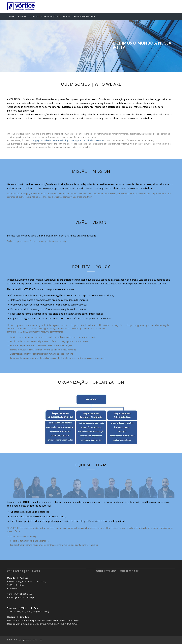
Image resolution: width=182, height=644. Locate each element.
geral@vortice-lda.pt (25, 597)
